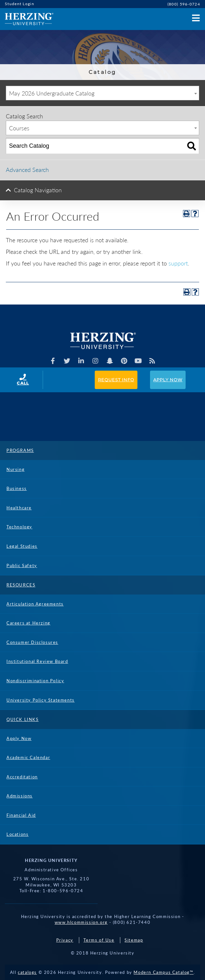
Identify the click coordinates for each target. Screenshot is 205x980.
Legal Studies (22, 546)
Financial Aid (21, 815)
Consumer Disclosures (32, 642)
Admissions (20, 796)
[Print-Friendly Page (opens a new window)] (187, 214)
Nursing (16, 469)
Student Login (20, 4)
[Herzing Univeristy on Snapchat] (110, 361)
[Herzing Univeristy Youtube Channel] (138, 361)
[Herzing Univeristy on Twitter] (67, 361)
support (178, 263)
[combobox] (102, 93)
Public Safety (22, 565)
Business (17, 488)
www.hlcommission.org (81, 922)
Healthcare (19, 508)
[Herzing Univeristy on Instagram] (96, 361)
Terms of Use (99, 940)
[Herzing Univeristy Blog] (152, 361)
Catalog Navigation (38, 190)
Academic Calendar (28, 757)
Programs (20, 450)
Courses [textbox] (19, 128)
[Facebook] (53, 361)
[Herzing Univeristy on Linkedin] (81, 361)
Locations (17, 834)
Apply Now (168, 380)
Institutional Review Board (37, 661)
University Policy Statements (41, 700)
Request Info (116, 380)
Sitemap (134, 940)
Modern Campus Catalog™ (163, 972)
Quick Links (23, 719)
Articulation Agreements (35, 604)
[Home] (27, 19)
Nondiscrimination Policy (35, 681)
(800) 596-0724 (184, 4)
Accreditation (22, 777)
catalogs (27, 972)
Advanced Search (27, 170)
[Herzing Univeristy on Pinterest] (124, 361)
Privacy (65, 940)
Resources (21, 585)
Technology (19, 527)
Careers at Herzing (28, 623)
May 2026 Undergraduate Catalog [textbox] (52, 93)
